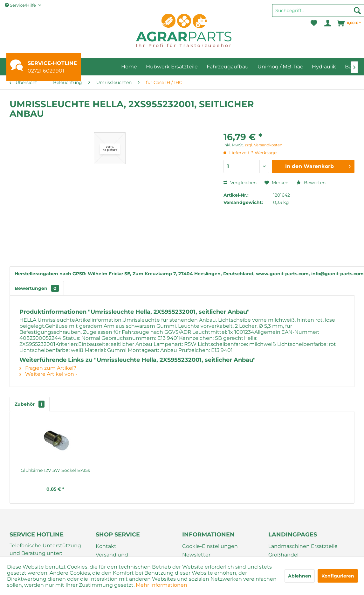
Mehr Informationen (161, 585)
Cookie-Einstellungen (210, 546)
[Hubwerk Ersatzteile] (172, 67)
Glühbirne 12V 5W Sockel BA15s (98, 470)
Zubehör (30, 404)
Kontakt (106, 546)
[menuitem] (318, 13)
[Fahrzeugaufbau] (228, 67)
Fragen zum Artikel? (48, 368)
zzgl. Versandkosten (264, 145)
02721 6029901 (46, 71)
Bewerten (311, 183)
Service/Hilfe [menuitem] (21, 5)
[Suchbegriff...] (318, 10)
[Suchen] (357, 10)
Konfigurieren (338, 576)
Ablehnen (300, 576)
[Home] (129, 67)
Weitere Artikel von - (48, 374)
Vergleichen (240, 183)
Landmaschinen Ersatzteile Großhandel (303, 550)
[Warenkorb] (349, 23)
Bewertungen (37, 288)
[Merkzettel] (314, 23)
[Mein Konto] (327, 23)
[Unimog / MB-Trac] (280, 67)
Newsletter (196, 555)
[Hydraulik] (324, 67)
